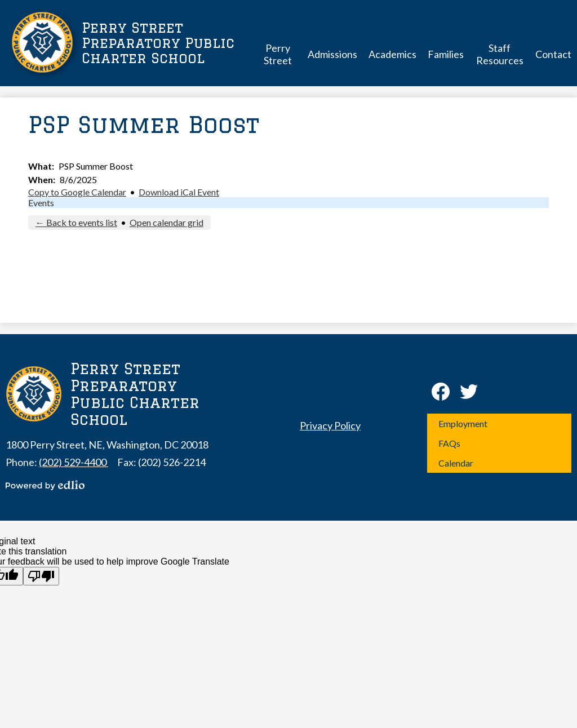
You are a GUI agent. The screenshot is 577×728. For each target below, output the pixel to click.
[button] (278, 54)
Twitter (469, 394)
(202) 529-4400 (74, 462)
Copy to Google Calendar (77, 192)
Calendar (456, 463)
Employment (463, 423)
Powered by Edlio (45, 485)
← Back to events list (76, 222)
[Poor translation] (41, 576)
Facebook (441, 394)
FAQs (449, 443)
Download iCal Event (179, 192)
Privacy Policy (330, 425)
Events (41, 203)
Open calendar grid (167, 222)
